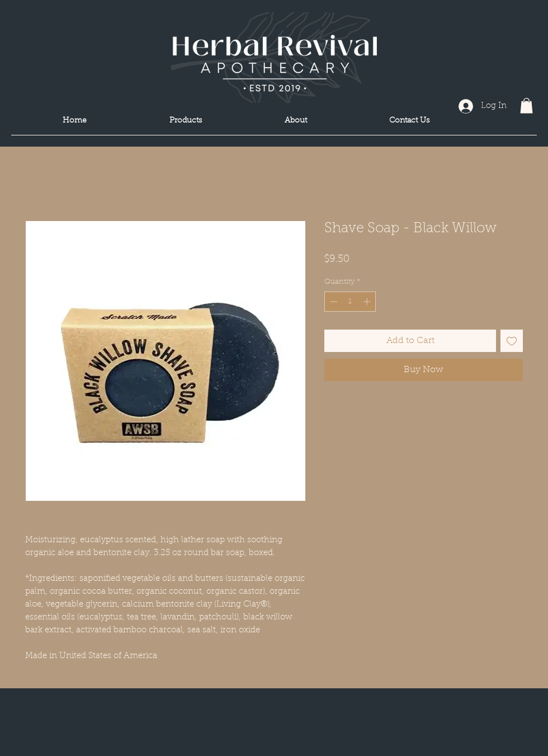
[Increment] (368, 302)
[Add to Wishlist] (512, 341)
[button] (526, 105)
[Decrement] (333, 302)
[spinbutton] (350, 302)
